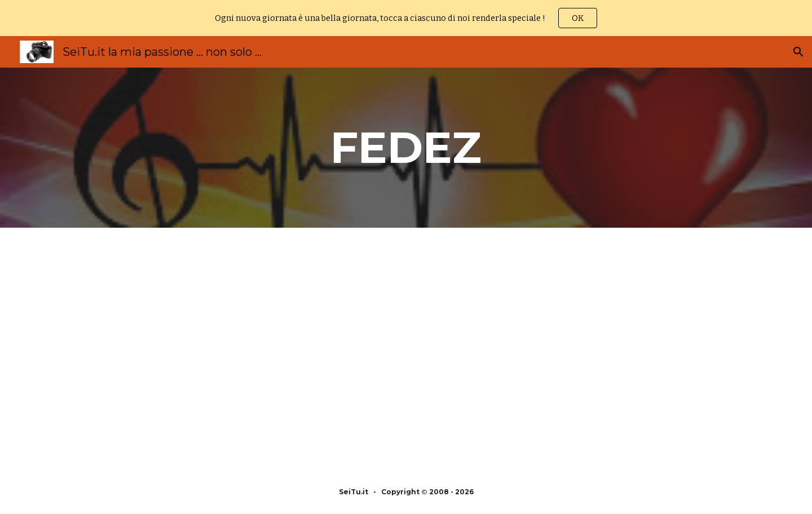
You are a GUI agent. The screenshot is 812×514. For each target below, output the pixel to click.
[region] (406, 18)
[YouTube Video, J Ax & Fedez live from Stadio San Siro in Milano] (573, 349)
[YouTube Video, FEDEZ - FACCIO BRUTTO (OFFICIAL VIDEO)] (239, 349)
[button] (798, 52)
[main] (406, 148)
